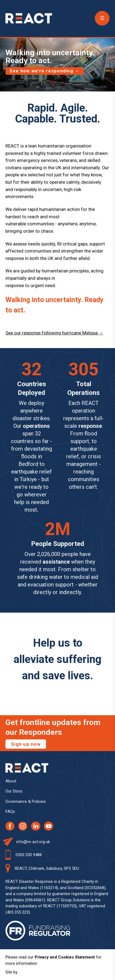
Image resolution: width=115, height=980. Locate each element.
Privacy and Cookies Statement (65, 957)
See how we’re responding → (45, 71)
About (11, 781)
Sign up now (26, 744)
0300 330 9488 (29, 855)
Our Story (14, 791)
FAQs (10, 812)
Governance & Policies (26, 801)
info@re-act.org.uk (33, 842)
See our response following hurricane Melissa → (54, 333)
